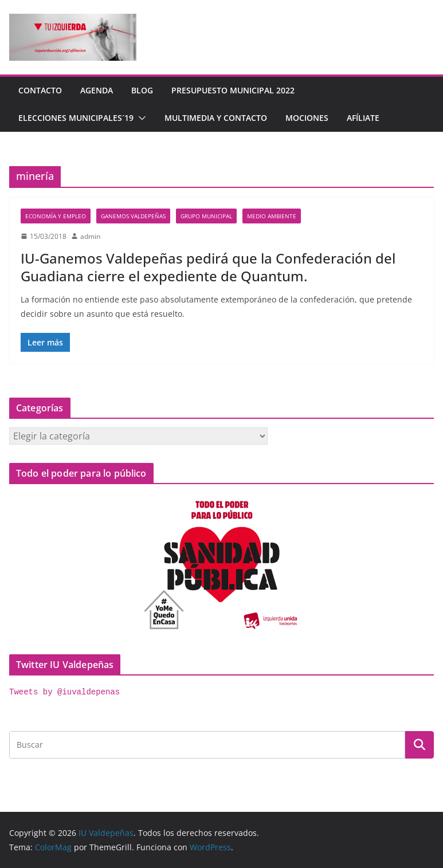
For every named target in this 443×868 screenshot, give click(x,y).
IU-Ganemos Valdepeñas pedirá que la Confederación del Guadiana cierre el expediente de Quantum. (208, 267)
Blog (142, 90)
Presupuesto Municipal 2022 (233, 90)
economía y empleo (56, 216)
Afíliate (363, 118)
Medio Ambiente (272, 216)
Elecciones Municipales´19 (76, 118)
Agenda (97, 90)
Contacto (40, 90)
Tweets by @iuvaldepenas (64, 692)
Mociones (307, 118)
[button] (140, 118)
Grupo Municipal (206, 216)
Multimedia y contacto (216, 118)
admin (90, 236)
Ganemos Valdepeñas (133, 216)
